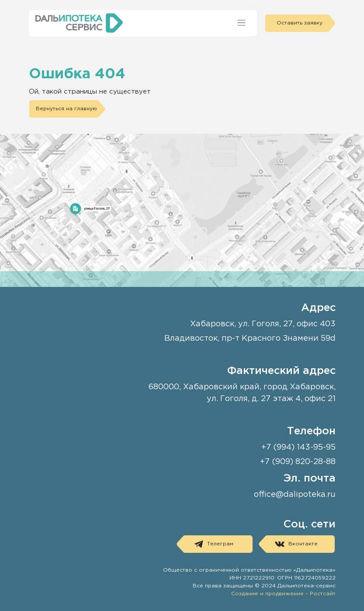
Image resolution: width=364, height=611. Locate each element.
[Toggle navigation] (241, 23)
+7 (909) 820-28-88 (298, 462)
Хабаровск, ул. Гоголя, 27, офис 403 (263, 324)
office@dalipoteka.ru (295, 495)
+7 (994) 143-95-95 (298, 447)
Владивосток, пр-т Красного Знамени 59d (250, 339)
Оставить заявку (300, 23)
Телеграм (214, 544)
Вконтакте (296, 544)
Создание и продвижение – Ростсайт (283, 594)
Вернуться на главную (66, 109)
